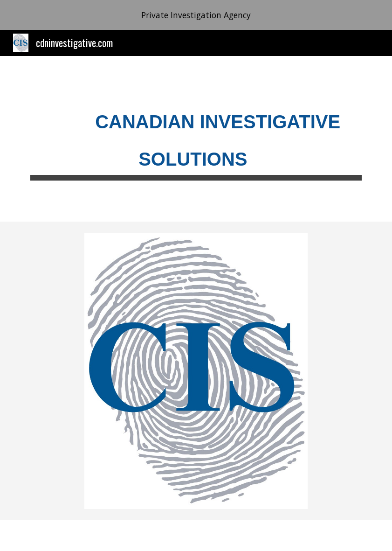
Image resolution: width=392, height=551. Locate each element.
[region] (196, 15)
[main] (196, 139)
